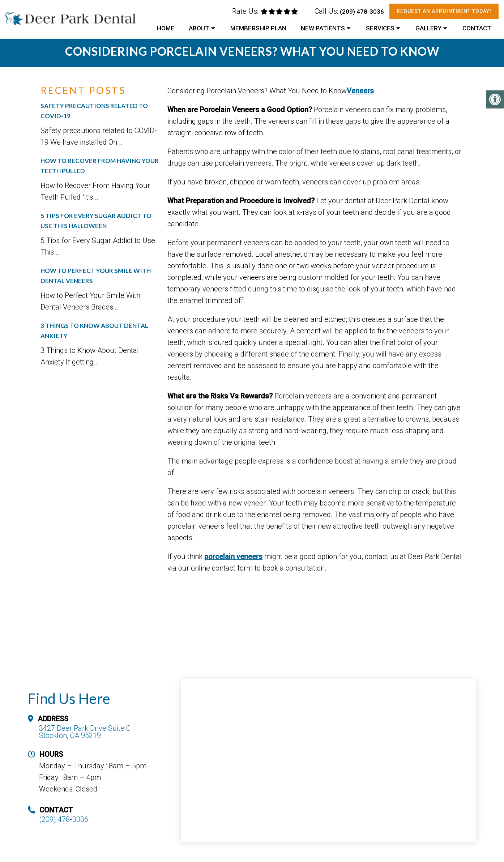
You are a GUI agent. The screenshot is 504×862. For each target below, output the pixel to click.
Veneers (360, 91)
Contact (477, 28)
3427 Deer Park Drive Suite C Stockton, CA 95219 (85, 732)
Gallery (428, 28)
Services (380, 28)
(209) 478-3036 (362, 12)
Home (166, 28)
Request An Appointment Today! (444, 11)
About (199, 28)
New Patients (323, 28)
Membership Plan (258, 28)
